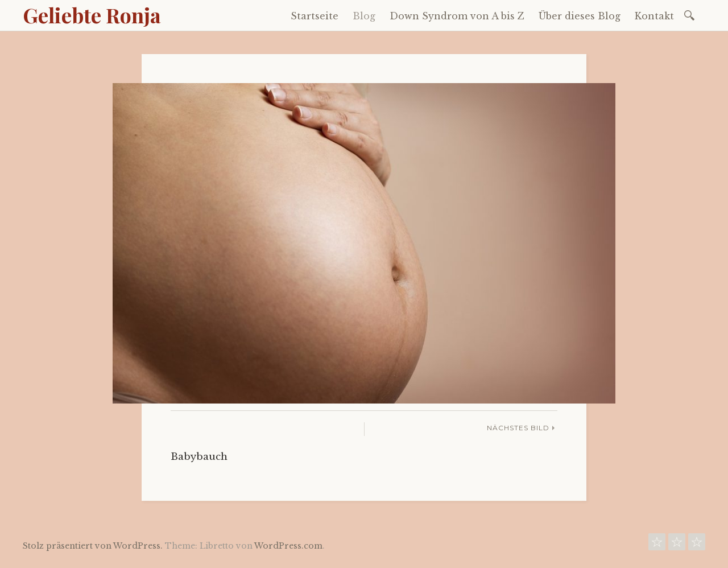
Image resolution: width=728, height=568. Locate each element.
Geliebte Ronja (92, 15)
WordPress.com (288, 546)
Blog (364, 16)
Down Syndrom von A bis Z (457, 16)
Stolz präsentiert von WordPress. (93, 546)
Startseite (315, 16)
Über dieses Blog (580, 16)
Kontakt (654, 16)
